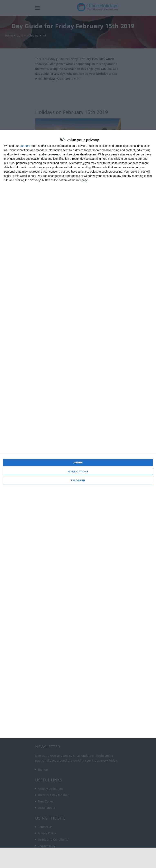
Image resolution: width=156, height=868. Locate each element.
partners (25, 146)
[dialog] (78, 434)
